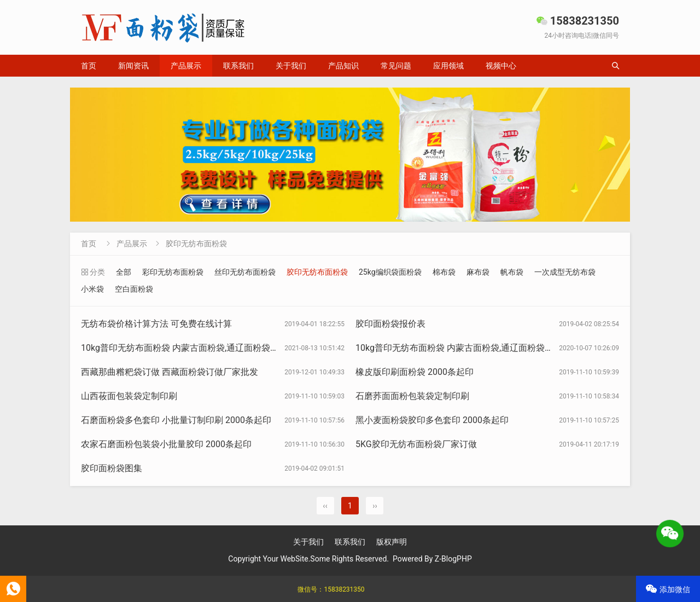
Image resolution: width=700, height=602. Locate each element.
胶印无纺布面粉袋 (196, 244)
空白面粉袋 (134, 289)
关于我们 (291, 66)
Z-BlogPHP (453, 559)
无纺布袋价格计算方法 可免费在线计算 (156, 324)
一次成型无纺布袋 (565, 272)
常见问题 (396, 66)
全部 (124, 272)
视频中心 (501, 66)
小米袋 (92, 289)
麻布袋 (478, 272)
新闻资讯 (133, 66)
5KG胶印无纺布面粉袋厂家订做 (416, 444)
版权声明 (392, 542)
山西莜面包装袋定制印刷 (129, 396)
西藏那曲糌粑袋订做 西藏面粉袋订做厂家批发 (170, 372)
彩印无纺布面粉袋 (173, 272)
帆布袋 (512, 272)
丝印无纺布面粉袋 (245, 272)
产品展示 (186, 66)
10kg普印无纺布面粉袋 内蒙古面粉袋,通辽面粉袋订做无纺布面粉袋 (211, 348)
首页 (89, 66)
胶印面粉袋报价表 (390, 324)
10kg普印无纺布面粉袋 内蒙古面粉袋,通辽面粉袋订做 (459, 348)
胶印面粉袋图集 (112, 468)
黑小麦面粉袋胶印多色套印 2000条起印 (432, 420)
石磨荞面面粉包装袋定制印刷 (412, 396)
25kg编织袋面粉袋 (390, 272)
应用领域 (448, 66)
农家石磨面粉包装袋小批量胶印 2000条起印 (166, 444)
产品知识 (343, 66)
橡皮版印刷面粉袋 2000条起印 (415, 372)
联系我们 (238, 66)
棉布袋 (444, 272)
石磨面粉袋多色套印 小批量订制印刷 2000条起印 (176, 420)
